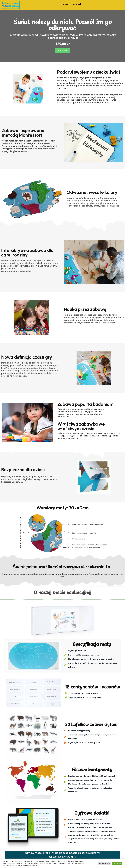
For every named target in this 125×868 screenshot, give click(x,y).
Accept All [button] (117, 863)
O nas (65, 4)
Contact (77, 4)
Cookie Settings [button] (105, 863)
